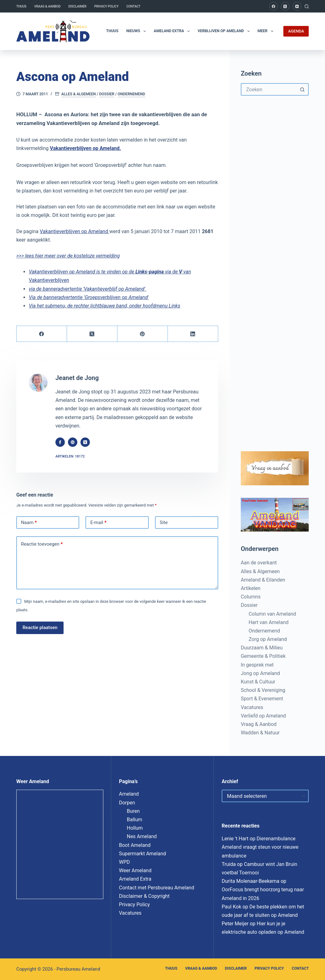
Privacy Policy (106, 6)
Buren (133, 811)
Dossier (107, 94)
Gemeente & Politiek (263, 656)
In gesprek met (257, 665)
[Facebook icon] (60, 442)
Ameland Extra (173, 31)
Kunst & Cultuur (258, 682)
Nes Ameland (142, 836)
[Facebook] (274, 6)
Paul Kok (231, 907)
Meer (267, 31)
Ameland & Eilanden (263, 580)
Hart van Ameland (269, 622)
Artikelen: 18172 (70, 456)
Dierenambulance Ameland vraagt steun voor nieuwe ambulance (260, 847)
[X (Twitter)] (285, 6)
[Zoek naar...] (268, 89)
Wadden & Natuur (260, 733)
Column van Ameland (272, 614)
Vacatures (252, 707)
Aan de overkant (259, 563)
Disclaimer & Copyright (144, 896)
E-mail (98, 523)
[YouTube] (297, 6)
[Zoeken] (307, 6)
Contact (134, 6)
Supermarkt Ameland (142, 854)
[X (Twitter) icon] (85, 442)
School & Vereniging (263, 690)
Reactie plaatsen (40, 627)
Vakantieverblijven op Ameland (75, 231)
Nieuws (137, 31)
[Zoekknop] (302, 89)
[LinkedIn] (193, 334)
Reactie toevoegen (42, 544)
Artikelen (251, 588)
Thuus (21, 6)
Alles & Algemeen (79, 94)
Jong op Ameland (260, 673)
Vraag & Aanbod (47, 6)
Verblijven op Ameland (225, 31)
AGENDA (296, 31)
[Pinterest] (143, 334)
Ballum (134, 820)
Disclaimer (77, 6)
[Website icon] (73, 442)
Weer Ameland (135, 870)
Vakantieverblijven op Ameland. (85, 148)
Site (164, 522)
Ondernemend (132, 94)
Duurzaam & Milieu (262, 648)
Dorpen (127, 803)
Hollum (135, 828)
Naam (29, 523)
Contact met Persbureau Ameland (157, 888)
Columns (251, 597)
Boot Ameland (135, 845)
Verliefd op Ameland (263, 716)
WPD (124, 862)
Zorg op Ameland (268, 639)
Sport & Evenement (262, 699)
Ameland (129, 794)
